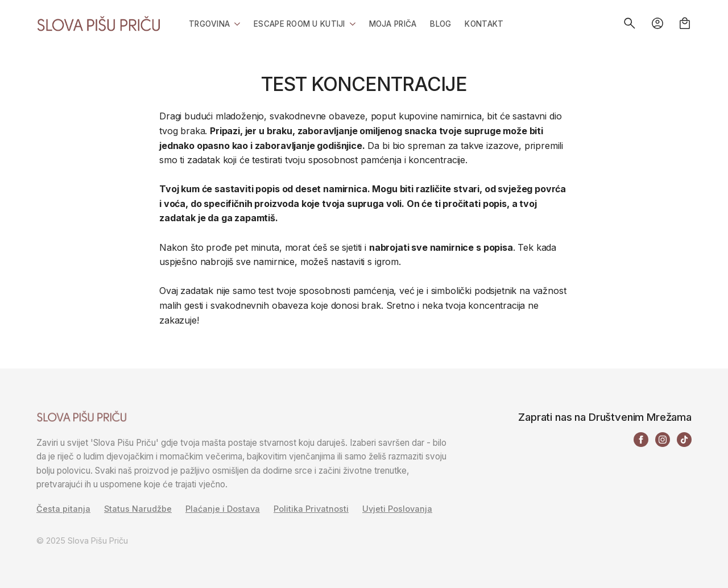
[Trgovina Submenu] (235, 23)
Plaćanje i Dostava (223, 509)
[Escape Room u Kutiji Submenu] (350, 23)
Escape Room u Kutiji (299, 24)
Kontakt (484, 24)
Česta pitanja (63, 509)
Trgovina (209, 24)
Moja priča (393, 24)
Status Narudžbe (138, 509)
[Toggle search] (630, 23)
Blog (440, 24)
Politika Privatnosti (311, 509)
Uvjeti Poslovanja (397, 509)
